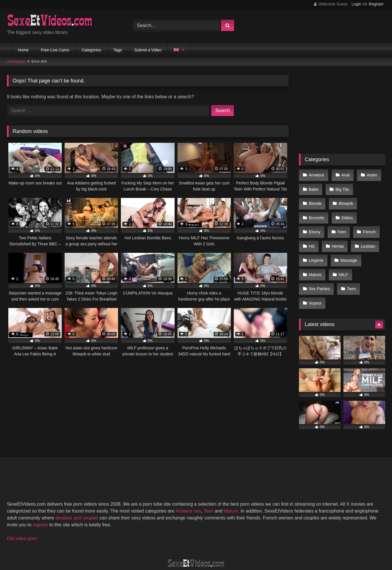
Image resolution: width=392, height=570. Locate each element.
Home (23, 50)
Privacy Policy (237, 545)
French (315, 223)
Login (356, 4)
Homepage (17, 61)
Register (376, 4)
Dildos (314, 211)
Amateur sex (188, 478)
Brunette (346, 199)
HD (340, 223)
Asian (369, 174)
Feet (367, 211)
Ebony (342, 211)
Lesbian (316, 235)
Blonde (370, 186)
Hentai (365, 223)
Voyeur (340, 271)
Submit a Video (148, 50)
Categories (91, 50)
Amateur (316, 174)
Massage (317, 247)
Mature (347, 247)
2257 (146, 545)
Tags (118, 50)
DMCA (168, 545)
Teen (313, 271)
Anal (344, 174)
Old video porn (22, 506)
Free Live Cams (55, 50)
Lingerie (346, 235)
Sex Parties (344, 259)
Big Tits (341, 186)
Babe (313, 186)
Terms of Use (199, 545)
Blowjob (316, 199)
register (40, 492)
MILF (313, 259)
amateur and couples (77, 485)
